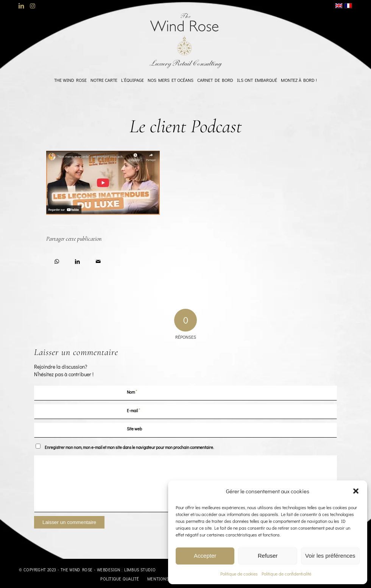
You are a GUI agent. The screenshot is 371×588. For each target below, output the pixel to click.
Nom (132, 392)
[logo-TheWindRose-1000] (186, 41)
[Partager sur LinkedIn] (77, 260)
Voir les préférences (330, 556)
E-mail (134, 410)
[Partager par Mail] (98, 260)
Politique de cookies (239, 574)
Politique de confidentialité (286, 574)
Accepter (205, 556)
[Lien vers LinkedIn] (21, 6)
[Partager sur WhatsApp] (57, 260)
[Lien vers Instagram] (33, 6)
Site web (134, 429)
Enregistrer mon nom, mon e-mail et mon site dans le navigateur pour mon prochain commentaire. (129, 447)
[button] (356, 491)
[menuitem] (70, 80)
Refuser (268, 556)
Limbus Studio (140, 570)
